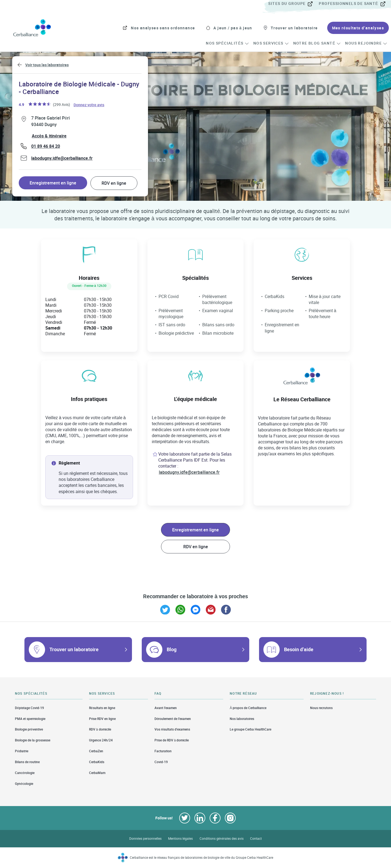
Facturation (163, 751)
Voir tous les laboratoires (47, 65)
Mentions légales (181, 839)
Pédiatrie (22, 751)
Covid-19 (161, 762)
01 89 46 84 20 (46, 146)
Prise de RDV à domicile (172, 740)
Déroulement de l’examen (173, 719)
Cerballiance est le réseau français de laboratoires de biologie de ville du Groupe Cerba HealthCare (202, 858)
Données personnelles (145, 839)
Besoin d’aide (299, 649)
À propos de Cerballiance (248, 708)
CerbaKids (97, 762)
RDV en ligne (114, 183)
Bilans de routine (27, 762)
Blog (172, 649)
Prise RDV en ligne (102, 719)
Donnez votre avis (89, 104)
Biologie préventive (29, 729)
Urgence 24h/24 (101, 740)
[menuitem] (293, 4)
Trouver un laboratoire (74, 649)
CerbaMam (97, 773)
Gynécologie (24, 784)
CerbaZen (96, 751)
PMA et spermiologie (30, 719)
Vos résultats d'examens (172, 729)
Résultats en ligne (102, 708)
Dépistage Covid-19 (29, 708)
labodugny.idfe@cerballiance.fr (62, 158)
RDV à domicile (100, 729)
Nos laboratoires (242, 719)
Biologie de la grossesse (33, 740)
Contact (256, 839)
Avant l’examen (166, 708)
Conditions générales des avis (222, 839)
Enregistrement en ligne (53, 183)
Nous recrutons (321, 708)
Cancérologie (25, 773)
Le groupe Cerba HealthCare (250, 729)
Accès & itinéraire (49, 136)
